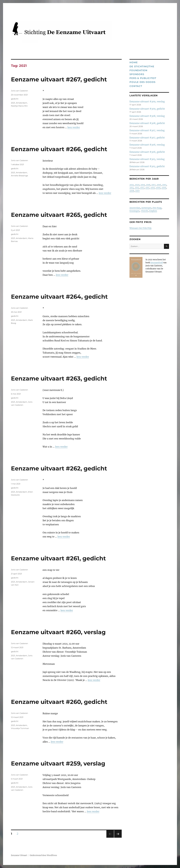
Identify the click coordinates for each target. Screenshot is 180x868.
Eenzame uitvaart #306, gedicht (147, 152)
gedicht (15, 99)
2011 (147, 188)
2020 (137, 185)
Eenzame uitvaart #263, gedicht (59, 378)
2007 (137, 191)
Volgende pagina (118, 838)
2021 (13, 103)
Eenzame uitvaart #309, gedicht (147, 109)
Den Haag (157, 208)
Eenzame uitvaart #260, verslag (58, 632)
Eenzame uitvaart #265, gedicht (59, 215)
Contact (136, 86)
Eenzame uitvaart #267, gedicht (59, 79)
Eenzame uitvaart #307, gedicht (147, 138)
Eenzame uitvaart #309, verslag (147, 102)
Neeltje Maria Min (19, 106)
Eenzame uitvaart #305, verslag (147, 159)
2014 (132, 188)
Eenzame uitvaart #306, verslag (147, 145)
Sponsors (137, 74)
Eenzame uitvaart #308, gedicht (147, 123)
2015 (164, 185)
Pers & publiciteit (143, 78)
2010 (153, 188)
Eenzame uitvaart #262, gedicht (59, 468)
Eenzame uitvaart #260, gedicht (59, 702)
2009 (158, 188)
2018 (148, 185)
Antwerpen (146, 208)
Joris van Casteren (19, 91)
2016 (159, 185)
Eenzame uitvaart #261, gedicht (58, 558)
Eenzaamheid (157, 263)
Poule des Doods (142, 82)
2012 (142, 188)
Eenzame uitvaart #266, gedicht (59, 149)
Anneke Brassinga (19, 176)
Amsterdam (22, 103)
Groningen (135, 211)
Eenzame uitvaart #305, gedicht (147, 166)
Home (134, 62)
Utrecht (145, 211)
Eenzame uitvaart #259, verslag (58, 763)
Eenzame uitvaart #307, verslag (147, 130)
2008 (132, 191)
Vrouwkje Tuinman (20, 728)
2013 (137, 188)
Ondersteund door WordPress (43, 855)
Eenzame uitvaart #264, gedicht (59, 297)
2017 (153, 185)
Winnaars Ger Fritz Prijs (141, 228)
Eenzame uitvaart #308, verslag (147, 116)
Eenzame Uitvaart (19, 855)
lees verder (74, 127)
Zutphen (153, 211)
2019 (143, 185)
